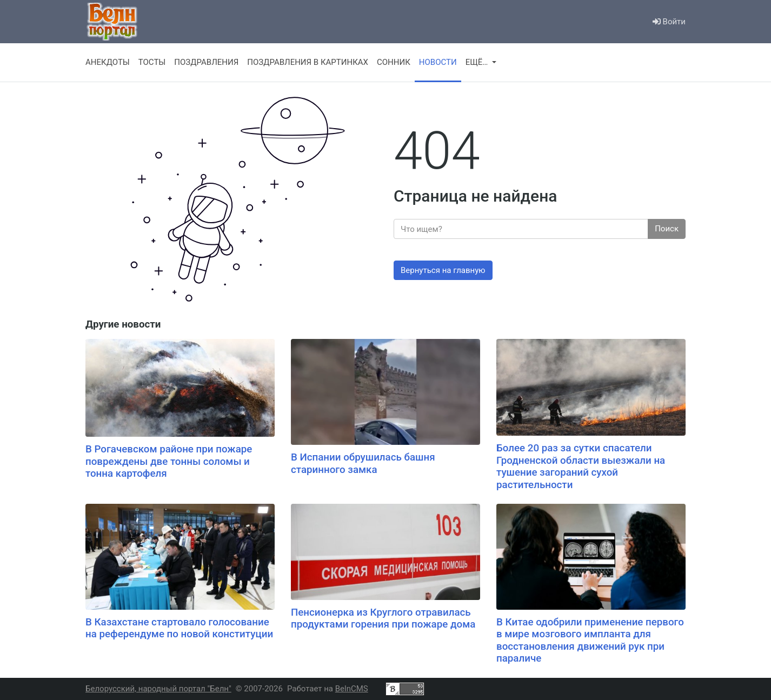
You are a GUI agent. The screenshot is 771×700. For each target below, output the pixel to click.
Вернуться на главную (443, 270)
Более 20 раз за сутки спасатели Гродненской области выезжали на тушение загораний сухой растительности (581, 466)
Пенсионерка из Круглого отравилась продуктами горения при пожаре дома (383, 619)
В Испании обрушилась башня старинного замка (363, 464)
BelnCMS (352, 689)
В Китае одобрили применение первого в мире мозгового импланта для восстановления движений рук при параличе (590, 641)
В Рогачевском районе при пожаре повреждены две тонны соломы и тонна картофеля (169, 461)
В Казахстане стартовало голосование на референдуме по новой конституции (179, 628)
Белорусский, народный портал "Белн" (158, 689)
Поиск (667, 229)
